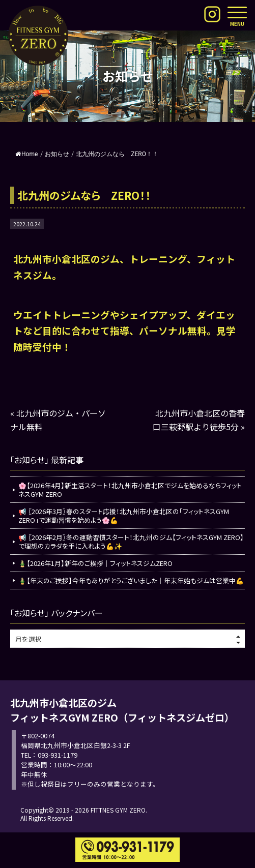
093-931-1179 (58, 755)
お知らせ (57, 154)
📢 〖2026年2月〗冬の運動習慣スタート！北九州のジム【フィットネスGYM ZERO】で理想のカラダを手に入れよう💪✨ (131, 542)
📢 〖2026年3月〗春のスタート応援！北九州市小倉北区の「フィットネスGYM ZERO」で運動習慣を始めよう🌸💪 (124, 516)
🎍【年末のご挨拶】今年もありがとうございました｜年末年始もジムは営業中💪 (131, 580)
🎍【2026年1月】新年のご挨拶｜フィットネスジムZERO (95, 563)
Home (26, 154)
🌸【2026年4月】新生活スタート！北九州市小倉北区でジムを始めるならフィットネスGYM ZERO (130, 490)
